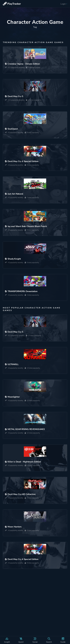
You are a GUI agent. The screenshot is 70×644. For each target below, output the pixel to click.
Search (49, 640)
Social (35, 640)
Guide (63, 640)
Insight (7, 640)
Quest (21, 640)
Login (64, 4)
